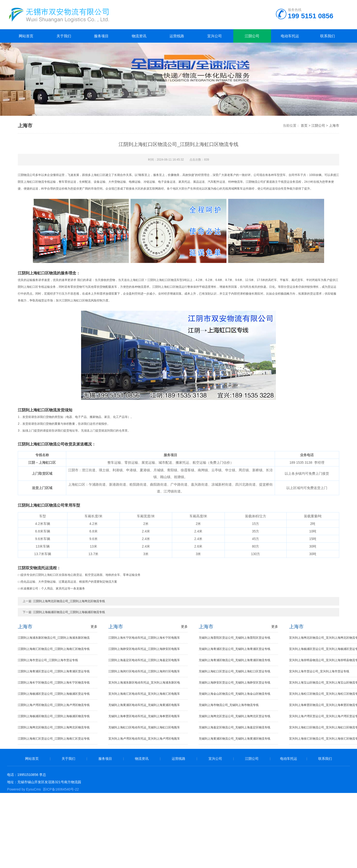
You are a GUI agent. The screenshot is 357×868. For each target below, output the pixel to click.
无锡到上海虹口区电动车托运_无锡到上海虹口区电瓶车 (144, 727)
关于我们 (64, 36)
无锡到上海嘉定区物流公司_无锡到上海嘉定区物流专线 (235, 727)
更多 (94, 627)
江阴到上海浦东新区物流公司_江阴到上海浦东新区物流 (54, 638)
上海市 (334, 125)
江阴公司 (252, 36)
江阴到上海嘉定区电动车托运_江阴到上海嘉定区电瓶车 (144, 660)
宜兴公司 (215, 36)
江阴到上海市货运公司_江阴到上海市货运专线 (48, 660)
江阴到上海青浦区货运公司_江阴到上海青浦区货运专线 (54, 671)
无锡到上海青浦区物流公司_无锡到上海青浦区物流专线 (235, 660)
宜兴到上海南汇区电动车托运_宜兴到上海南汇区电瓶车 (144, 694)
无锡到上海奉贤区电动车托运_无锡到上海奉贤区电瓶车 (144, 716)
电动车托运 (290, 36)
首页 (304, 125)
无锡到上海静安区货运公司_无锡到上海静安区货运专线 (235, 683)
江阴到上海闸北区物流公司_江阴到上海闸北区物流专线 (69, 601)
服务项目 (101, 36)
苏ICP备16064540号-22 (61, 789)
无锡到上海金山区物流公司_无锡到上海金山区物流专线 (235, 694)
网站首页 (26, 36)
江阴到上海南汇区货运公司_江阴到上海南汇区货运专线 (54, 739)
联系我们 (328, 36)
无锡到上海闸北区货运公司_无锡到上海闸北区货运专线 (235, 716)
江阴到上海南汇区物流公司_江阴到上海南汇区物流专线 (54, 649)
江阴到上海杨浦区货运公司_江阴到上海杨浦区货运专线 (54, 694)
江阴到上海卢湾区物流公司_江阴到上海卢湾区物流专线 (54, 705)
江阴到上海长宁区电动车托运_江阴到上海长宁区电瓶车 (144, 638)
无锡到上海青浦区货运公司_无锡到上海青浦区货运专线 (235, 649)
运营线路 (177, 36)
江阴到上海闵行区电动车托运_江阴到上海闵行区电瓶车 (144, 671)
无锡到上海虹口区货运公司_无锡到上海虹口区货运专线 (235, 671)
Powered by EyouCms (24, 789)
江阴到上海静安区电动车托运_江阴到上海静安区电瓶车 (144, 649)
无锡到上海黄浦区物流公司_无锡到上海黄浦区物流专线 (235, 739)
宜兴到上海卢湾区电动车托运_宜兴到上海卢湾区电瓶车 (144, 739)
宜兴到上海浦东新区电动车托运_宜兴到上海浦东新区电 (144, 683)
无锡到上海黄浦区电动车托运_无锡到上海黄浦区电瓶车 (144, 705)
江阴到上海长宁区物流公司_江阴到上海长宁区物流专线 (54, 683)
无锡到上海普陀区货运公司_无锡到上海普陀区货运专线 (235, 638)
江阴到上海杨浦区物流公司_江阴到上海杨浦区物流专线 (69, 612)
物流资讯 (139, 36)
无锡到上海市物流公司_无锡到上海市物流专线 (229, 705)
